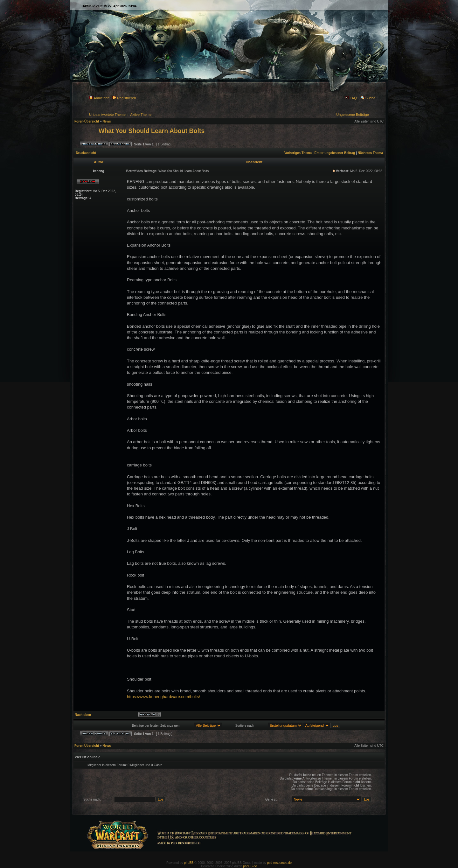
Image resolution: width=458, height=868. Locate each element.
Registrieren (124, 98)
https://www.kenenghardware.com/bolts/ (163, 697)
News (107, 121)
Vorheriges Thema (298, 153)
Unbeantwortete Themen (108, 115)
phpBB (189, 863)
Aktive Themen (142, 115)
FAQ (351, 98)
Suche (368, 98)
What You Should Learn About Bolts (152, 131)
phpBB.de (250, 866)
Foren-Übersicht (87, 121)
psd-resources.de (279, 863)
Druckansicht (86, 153)
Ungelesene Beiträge (353, 115)
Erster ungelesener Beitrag (335, 153)
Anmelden (99, 98)
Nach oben (83, 715)
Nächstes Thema (370, 153)
